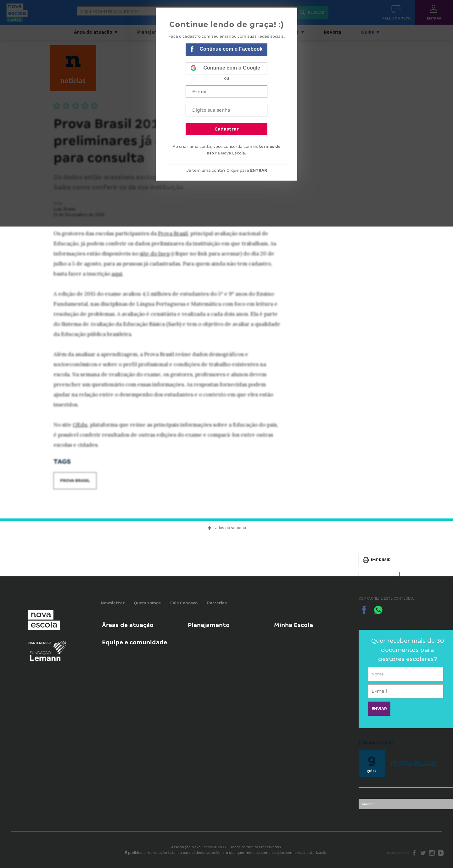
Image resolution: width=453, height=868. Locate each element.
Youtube (441, 853)
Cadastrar (227, 129)
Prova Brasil (173, 233)
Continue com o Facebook (226, 50)
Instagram (432, 853)
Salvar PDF (379, 579)
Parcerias (217, 603)
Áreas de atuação (128, 625)
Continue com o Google (225, 69)
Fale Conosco (184, 603)
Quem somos (147, 603)
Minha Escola (294, 625)
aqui (117, 274)
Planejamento (209, 625)
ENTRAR (259, 170)
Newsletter (113, 603)
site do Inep (155, 254)
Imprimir (376, 560)
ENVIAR (379, 709)
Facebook (414, 853)
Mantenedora (40, 643)
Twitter (423, 853)
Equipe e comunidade (134, 642)
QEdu (80, 425)
